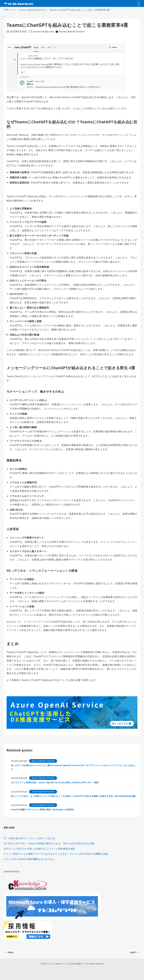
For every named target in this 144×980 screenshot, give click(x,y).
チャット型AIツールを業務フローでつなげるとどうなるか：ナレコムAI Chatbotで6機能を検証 (56, 854)
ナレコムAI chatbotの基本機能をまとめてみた (29, 859)
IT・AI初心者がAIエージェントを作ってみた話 (29, 838)
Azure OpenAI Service (72, 31)
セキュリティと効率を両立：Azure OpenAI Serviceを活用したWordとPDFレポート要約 (55, 782)
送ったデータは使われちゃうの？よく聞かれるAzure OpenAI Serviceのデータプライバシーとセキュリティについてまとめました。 (74, 767)
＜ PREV (9, 952)
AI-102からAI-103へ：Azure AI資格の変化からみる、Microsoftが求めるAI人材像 (49, 843)
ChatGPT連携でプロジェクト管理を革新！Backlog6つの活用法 (42, 810)
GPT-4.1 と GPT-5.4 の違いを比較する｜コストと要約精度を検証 (40, 849)
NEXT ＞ (134, 952)
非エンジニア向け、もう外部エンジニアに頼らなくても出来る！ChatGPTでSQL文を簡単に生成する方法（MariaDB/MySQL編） (74, 796)
